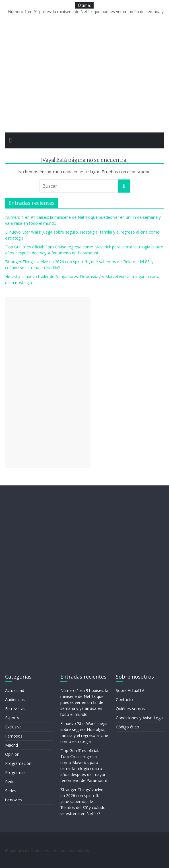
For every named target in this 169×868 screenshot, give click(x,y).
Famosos (14, 736)
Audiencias (15, 699)
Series (11, 791)
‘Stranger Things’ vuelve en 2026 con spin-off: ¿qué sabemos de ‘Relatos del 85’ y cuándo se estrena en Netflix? (83, 801)
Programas (15, 772)
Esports (12, 718)
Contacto (124, 699)
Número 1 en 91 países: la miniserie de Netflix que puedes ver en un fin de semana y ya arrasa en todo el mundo (84, 702)
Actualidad (15, 690)
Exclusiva (13, 727)
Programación (18, 763)
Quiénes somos (130, 709)
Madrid (12, 745)
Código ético (127, 727)
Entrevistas (15, 709)
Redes (11, 782)
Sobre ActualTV (130, 690)
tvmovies (14, 800)
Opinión (12, 754)
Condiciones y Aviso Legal (140, 718)
